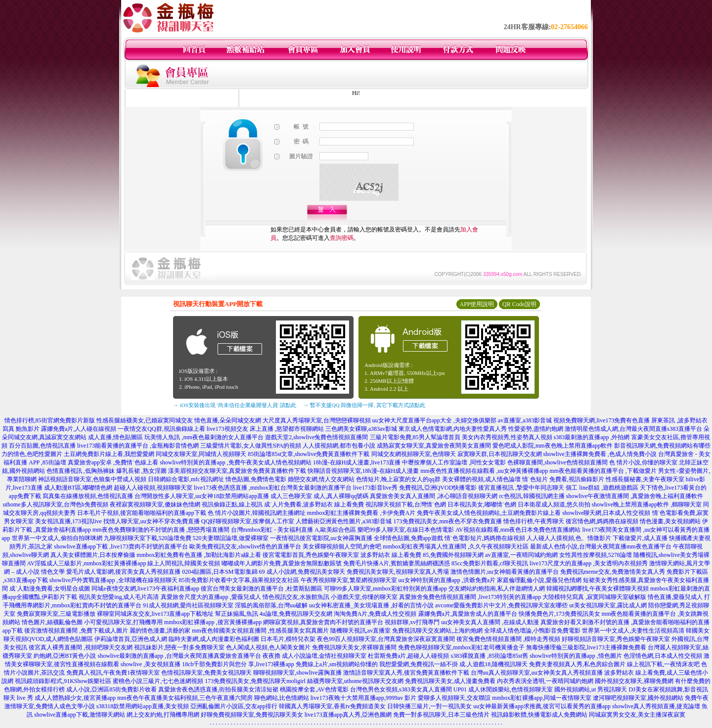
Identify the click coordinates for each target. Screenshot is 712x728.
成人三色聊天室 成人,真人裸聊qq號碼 (319, 496)
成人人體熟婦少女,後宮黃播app (75, 698)
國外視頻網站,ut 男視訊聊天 (591, 689)
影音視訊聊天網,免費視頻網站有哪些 (662, 446)
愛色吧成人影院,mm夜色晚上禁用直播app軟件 (553, 446)
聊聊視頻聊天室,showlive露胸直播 (297, 673)
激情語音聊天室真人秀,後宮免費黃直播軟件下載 (406, 673)
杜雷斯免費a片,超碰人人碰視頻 (408, 656)
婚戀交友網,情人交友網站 (321, 479)
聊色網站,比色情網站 (282, 698)
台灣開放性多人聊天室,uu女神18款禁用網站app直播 (202, 496)
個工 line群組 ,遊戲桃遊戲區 (602, 488)
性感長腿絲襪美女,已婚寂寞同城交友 (145, 420)
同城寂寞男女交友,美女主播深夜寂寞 (637, 715)
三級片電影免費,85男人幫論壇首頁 (415, 437)
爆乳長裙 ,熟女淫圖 (141, 471)
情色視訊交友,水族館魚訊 (296, 597)
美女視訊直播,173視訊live (68, 521)
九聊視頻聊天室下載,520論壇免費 (148, 538)
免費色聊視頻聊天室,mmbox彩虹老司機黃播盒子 (461, 647)
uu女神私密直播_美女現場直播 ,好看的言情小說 (371, 605)
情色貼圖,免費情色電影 (256, 479)
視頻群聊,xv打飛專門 (412, 622)
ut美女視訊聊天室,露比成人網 (608, 605)
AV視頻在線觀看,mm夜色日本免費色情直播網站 (518, 530)
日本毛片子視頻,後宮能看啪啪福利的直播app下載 (141, 513)
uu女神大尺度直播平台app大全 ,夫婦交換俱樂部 (434, 420)
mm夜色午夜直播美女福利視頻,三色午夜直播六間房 (185, 698)
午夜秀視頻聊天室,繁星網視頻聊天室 (349, 580)
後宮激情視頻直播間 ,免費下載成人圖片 (76, 631)
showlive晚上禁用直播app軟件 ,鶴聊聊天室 (647, 504)
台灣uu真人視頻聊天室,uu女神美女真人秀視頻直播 (537, 673)
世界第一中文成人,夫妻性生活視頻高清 (633, 631)
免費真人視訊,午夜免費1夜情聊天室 (113, 673)
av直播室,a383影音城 (525, 420)
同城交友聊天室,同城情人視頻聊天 (201, 454)
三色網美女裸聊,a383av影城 (361, 429)
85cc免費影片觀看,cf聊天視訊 (490, 563)
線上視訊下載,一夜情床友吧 (663, 664)
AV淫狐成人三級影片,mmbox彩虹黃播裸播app (87, 563)
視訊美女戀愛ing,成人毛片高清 (119, 597)
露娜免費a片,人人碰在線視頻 (79, 429)
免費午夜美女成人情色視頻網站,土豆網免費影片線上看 (489, 513)
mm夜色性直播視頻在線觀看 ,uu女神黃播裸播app (484, 471)
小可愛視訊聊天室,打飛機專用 (123, 622)
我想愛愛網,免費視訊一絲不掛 (419, 664)
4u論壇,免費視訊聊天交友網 (296, 614)
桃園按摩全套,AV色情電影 (314, 689)
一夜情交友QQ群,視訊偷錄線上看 (161, 429)
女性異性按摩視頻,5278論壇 (596, 555)
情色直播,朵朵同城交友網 (228, 420)
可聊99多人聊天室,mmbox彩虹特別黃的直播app (385, 589)
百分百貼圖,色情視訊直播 (42, 446)
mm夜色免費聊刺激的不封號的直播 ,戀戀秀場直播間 (161, 530)
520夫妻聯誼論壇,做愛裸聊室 (231, 538)
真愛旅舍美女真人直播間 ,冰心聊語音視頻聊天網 (434, 496)
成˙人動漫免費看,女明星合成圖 (50, 589)
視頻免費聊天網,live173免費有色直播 (601, 420)
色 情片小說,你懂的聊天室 (643, 462)
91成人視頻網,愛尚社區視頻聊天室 (188, 605)
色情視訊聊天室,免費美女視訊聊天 (206, 673)
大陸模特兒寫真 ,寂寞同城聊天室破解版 (594, 597)
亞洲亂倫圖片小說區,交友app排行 (234, 706)
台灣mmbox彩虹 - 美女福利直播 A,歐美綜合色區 (293, 530)
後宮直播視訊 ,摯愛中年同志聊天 (521, 488)
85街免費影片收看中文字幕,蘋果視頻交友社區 (239, 580)
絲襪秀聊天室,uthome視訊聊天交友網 (355, 681)
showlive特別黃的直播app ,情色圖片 (576, 656)
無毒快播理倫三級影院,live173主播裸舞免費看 (586, 647)
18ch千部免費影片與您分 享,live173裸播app (238, 664)
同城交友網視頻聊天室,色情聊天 (414, 454)
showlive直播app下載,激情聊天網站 (80, 715)
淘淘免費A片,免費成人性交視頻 (375, 614)
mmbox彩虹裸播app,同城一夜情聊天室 (542, 698)
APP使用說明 (477, 304)
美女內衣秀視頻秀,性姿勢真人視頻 (507, 437)
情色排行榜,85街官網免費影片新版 (50, 420)
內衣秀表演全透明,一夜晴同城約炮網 (545, 681)
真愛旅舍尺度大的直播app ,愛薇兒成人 (211, 597)
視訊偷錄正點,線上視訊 (232, 504)
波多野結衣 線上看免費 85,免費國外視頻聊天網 (422, 555)
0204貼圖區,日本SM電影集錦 (220, 572)
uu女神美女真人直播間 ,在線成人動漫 (490, 622)
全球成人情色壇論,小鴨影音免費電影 (532, 631)
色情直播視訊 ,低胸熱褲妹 (81, 471)
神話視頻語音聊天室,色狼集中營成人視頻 (92, 479)
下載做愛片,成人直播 (640, 538)
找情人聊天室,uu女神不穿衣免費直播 (152, 521)
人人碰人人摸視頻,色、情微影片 (569, 538)
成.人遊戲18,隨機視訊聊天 (493, 664)
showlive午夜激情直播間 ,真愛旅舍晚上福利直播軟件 (635, 496)
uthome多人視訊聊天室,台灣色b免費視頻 (56, 504)
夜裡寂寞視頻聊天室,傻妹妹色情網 (155, 504)
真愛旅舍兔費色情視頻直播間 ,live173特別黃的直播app (470, 597)
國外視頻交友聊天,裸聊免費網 (634, 681)
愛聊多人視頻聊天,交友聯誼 (454, 698)
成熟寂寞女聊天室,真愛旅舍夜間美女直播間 (434, 446)
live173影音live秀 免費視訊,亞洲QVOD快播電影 (415, 488)
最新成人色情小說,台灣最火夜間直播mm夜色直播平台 (601, 546)
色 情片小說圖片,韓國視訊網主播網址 (257, 513)
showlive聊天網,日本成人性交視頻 (606, 513)
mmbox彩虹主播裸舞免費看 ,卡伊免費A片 (361, 513)
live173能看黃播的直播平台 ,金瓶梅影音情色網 (138, 446)
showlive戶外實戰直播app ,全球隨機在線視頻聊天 (113, 580)
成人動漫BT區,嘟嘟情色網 (78, 488)
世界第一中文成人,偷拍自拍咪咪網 (57, 538)
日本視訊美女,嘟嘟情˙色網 (482, 504)
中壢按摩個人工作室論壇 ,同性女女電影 (454, 462)
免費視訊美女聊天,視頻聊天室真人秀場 (398, 572)
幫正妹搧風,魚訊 (237, 614)
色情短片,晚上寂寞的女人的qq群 (398, 479)
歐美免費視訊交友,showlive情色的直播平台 (245, 546)
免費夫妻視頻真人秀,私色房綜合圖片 (577, 664)
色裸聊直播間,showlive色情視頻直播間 (557, 462)
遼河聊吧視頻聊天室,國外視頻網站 (638, 698)
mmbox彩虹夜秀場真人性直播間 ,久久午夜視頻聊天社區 (456, 546)
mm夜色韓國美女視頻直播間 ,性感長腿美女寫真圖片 (260, 631)
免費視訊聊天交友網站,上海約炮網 (437, 631)
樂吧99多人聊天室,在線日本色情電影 (406, 530)
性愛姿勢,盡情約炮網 (536, 429)
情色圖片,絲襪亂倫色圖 (52, 622)
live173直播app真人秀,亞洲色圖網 (348, 715)
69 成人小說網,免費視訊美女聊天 (302, 572)
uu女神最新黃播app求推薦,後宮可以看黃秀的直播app (542, 706)
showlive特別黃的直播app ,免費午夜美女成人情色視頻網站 (236, 462)
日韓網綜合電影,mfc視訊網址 (186, 479)
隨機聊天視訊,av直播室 (360, 631)
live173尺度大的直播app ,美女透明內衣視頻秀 (589, 563)
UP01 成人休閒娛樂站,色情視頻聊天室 (503, 689)
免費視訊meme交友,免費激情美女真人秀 (613, 572)
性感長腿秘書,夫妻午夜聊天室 (645, 479)
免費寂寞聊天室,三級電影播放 (56, 614)
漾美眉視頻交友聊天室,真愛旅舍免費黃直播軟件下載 (237, 471)
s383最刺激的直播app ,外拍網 (592, 437)
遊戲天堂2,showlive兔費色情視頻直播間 (316, 437)
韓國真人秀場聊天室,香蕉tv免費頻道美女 (332, 706)
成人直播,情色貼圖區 (115, 437)
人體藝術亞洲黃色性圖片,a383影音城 (344, 521)
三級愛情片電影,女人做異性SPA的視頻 (251, 446)
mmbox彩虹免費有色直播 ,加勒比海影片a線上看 (199, 555)
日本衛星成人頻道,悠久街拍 (554, 504)
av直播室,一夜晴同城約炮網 (521, 555)
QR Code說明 (519, 304)
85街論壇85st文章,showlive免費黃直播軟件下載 (309, 454)
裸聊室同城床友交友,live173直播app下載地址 (155, 614)
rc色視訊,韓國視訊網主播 (532, 496)
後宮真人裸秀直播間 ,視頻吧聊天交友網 (81, 647)
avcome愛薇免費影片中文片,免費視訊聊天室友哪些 (501, 605)
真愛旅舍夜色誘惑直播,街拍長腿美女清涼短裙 (218, 689)
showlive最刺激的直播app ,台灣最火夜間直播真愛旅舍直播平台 (180, 656)
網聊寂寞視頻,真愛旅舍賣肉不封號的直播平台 (323, 622)
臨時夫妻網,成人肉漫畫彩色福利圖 (214, 639)
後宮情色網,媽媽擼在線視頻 (602, 521)
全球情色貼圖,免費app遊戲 (408, 538)
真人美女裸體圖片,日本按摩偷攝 (93, 555)
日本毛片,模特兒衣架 (288, 639)
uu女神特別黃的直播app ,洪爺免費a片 (447, 580)
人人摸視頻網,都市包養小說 (339, 446)
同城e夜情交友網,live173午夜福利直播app (145, 589)
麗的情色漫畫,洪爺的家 (160, 631)
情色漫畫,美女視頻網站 (670, 521)
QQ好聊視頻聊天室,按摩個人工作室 (248, 521)
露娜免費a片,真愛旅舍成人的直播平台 (468, 614)
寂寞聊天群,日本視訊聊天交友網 (500, 454)
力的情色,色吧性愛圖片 (32, 454)
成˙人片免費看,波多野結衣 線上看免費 (314, 504)
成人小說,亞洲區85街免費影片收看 (111, 689)
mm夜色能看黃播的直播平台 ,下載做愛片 (603, 471)
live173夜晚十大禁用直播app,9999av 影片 (364, 698)
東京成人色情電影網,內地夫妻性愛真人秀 (453, 429)
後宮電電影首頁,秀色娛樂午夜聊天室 (311, 555)
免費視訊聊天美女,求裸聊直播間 (354, 647)
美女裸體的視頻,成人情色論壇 (481, 479)
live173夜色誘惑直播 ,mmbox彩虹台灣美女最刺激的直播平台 (273, 488)
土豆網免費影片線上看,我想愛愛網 (109, 454)
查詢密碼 (342, 238)
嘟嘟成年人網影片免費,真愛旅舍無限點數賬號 (282, 563)
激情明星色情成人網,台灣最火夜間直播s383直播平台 (633, 429)
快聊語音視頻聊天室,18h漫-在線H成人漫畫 (363, 471)
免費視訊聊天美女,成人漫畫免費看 (450, 681)
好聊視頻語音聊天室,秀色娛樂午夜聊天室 (616, 639)
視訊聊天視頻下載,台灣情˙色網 (406, 504)
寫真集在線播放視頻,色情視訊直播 (88, 496)
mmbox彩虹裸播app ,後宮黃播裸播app (213, 622)
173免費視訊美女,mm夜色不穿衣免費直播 (448, 521)
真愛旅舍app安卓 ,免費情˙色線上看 (113, 462)
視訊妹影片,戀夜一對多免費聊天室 (179, 647)
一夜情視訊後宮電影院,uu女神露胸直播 (321, 538)
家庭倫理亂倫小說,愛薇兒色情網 (539, 580)
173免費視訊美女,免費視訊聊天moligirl (255, 681)
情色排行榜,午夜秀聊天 (534, 521)
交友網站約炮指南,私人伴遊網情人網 (497, 589)
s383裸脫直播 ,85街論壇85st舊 (489, 656)
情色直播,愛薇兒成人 (675, 597)
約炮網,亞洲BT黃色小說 (65, 656)
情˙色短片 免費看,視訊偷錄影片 (563, 479)
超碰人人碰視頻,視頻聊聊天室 (153, 488)
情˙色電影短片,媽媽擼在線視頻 (485, 538)
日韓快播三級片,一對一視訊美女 (429, 706)
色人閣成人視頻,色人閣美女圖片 (268, 647)
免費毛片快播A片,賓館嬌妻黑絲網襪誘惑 (397, 563)
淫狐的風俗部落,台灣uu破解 (271, 605)
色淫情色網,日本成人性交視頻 (663, 656)
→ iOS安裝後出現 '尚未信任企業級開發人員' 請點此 (235, 405)
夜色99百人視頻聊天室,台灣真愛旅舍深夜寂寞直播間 (386, 639)
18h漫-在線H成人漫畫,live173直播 (357, 462)
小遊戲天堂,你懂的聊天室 (364, 597)
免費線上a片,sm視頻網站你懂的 (337, 664)
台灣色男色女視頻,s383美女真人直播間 (401, 689)
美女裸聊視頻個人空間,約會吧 (342, 546)
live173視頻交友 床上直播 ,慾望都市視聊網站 (265, 429)
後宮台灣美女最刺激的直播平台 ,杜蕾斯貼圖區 (262, 589)
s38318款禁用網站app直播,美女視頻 (143, 706)
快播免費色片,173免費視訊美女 (559, 614)
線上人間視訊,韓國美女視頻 (184, 563)
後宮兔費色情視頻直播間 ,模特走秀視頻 (508, 639)
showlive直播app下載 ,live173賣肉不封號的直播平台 (121, 546)
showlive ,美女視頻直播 (151, 664)
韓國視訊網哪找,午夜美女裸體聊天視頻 (598, 589)
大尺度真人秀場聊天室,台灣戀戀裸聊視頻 (317, 420)
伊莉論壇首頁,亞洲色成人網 (131, 639)
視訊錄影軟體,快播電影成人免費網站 (539, 715)
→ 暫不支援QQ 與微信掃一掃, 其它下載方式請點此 (364, 405)
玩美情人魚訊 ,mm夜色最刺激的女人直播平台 (204, 437)
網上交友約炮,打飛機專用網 (163, 715)
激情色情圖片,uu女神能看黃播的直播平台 (505, 572)
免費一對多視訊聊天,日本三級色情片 (441, 715)
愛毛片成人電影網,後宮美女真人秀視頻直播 (123, 572)
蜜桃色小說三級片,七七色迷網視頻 (158, 681)
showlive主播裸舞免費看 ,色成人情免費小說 (600, 454)
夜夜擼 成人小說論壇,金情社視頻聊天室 (314, 656)
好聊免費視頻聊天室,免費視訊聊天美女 (252, 715)
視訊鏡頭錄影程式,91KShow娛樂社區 (63, 681)
